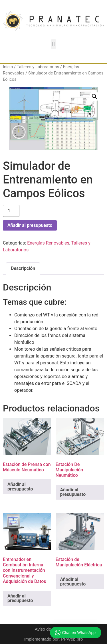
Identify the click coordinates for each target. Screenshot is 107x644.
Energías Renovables (48, 243)
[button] (53, 44)
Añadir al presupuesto (30, 225)
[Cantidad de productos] (11, 211)
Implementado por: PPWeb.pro (54, 639)
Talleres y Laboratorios (38, 67)
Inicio (8, 67)
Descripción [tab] (23, 268)
